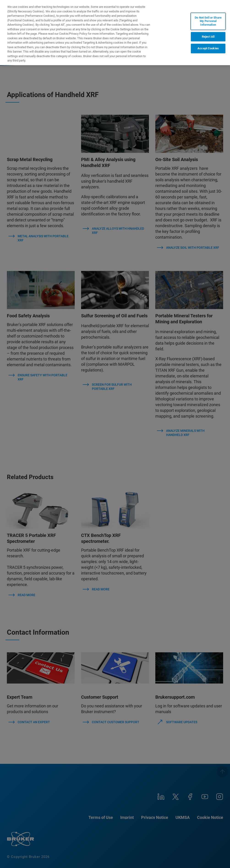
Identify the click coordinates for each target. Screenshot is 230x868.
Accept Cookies (208, 49)
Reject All (208, 37)
